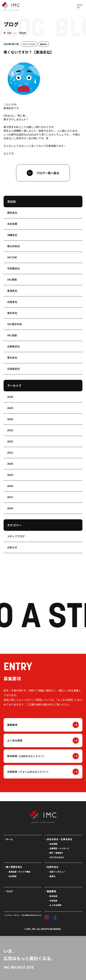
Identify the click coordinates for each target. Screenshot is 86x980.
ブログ (9, 891)
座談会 (52, 876)
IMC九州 (12, 257)
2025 (10, 408)
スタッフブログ (29, 44)
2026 (10, 397)
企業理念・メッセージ (59, 848)
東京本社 (12, 313)
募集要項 (12, 725)
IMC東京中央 (15, 324)
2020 (10, 464)
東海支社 (44, 44)
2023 (10, 430)
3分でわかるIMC (57, 857)
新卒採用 (53, 896)
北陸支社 (12, 302)
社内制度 (13, 876)
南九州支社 (13, 246)
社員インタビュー (57, 872)
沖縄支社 (12, 235)
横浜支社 (12, 213)
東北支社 (12, 358)
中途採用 (53, 901)
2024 (10, 419)
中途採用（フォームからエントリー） (28, 772)
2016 (10, 508)
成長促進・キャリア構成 (19, 872)
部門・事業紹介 (56, 853)
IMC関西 (12, 280)
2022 (10, 441)
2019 (10, 475)
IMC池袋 (12, 335)
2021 (10, 452)
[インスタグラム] (47, 917)
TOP (9, 33)
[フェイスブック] (55, 917)
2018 (10, 486)
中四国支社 (13, 268)
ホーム (9, 839)
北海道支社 (13, 369)
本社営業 (12, 224)
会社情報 (53, 844)
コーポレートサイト (12, 915)
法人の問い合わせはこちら (32, 915)
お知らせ (12, 547)
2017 (10, 497)
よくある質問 (15, 740)
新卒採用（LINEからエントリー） (26, 756)
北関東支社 (13, 346)
